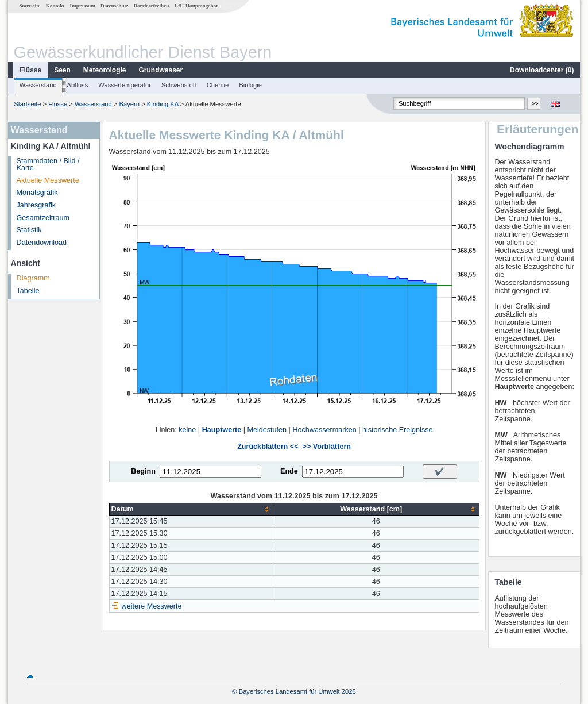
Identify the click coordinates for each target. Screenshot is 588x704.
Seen (62, 70)
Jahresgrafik (36, 205)
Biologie (250, 85)
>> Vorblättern (327, 447)
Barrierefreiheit (152, 6)
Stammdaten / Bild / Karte (48, 165)
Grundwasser (161, 70)
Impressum (83, 6)
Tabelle (28, 291)
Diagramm (33, 278)
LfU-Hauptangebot (196, 6)
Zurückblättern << (268, 447)
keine (187, 430)
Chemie (218, 85)
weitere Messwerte (152, 606)
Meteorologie (105, 70)
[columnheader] (191, 509)
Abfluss (78, 85)
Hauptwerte (222, 430)
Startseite (30, 6)
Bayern (129, 104)
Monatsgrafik (37, 193)
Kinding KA (163, 104)
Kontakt (55, 6)
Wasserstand (38, 85)
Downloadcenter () (542, 70)
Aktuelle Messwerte (48, 180)
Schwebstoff (179, 85)
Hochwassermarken (324, 430)
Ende (289, 471)
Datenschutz (115, 6)
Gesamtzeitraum (43, 218)
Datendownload (42, 243)
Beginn (143, 471)
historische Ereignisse (398, 430)
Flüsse (30, 70)
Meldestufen (267, 430)
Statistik (29, 230)
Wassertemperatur (125, 85)
